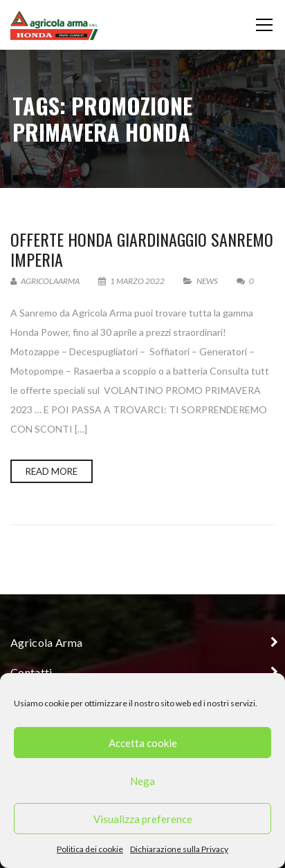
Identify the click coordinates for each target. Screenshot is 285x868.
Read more (52, 471)
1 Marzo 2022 (132, 281)
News (207, 281)
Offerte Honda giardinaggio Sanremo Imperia (142, 249)
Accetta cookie (143, 743)
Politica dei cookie (90, 849)
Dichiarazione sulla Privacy (179, 849)
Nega (142, 781)
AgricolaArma (45, 281)
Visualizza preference (143, 819)
